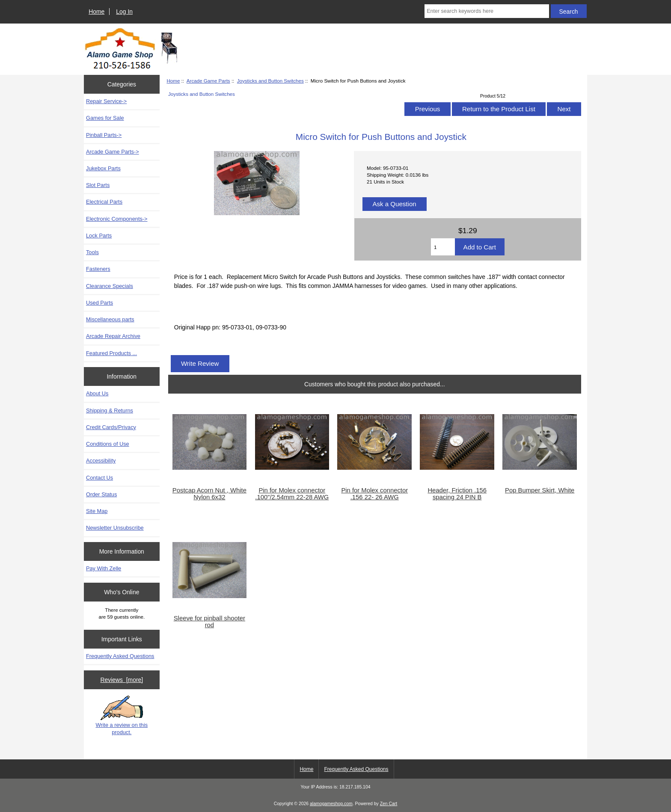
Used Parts (99, 303)
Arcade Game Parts (208, 81)
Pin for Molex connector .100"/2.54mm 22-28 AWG (292, 494)
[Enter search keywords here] (487, 11)
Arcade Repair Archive (113, 336)
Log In (124, 12)
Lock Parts (99, 236)
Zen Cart (389, 804)
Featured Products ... (111, 353)
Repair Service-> (106, 101)
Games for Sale (105, 118)
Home (96, 12)
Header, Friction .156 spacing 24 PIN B (457, 494)
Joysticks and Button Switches (270, 81)
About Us (97, 393)
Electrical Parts (104, 202)
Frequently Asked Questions (120, 656)
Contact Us (99, 478)
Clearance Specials (110, 286)
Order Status (101, 494)
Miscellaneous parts (110, 319)
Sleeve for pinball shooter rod (209, 622)
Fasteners (98, 269)
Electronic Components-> (117, 219)
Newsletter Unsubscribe (115, 528)
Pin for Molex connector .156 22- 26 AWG (374, 494)
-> (113, 152)
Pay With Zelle (104, 568)
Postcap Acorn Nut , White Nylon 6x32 (209, 494)
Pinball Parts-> (104, 135)
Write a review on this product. (122, 715)
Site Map (97, 511)
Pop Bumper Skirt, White (540, 490)
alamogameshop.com (331, 804)
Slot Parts (98, 185)
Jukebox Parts (103, 168)
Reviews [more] (122, 680)
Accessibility (101, 461)
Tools (92, 252)
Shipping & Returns (110, 410)
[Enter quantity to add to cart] (443, 247)
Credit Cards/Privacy (111, 427)
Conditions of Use (108, 444)
